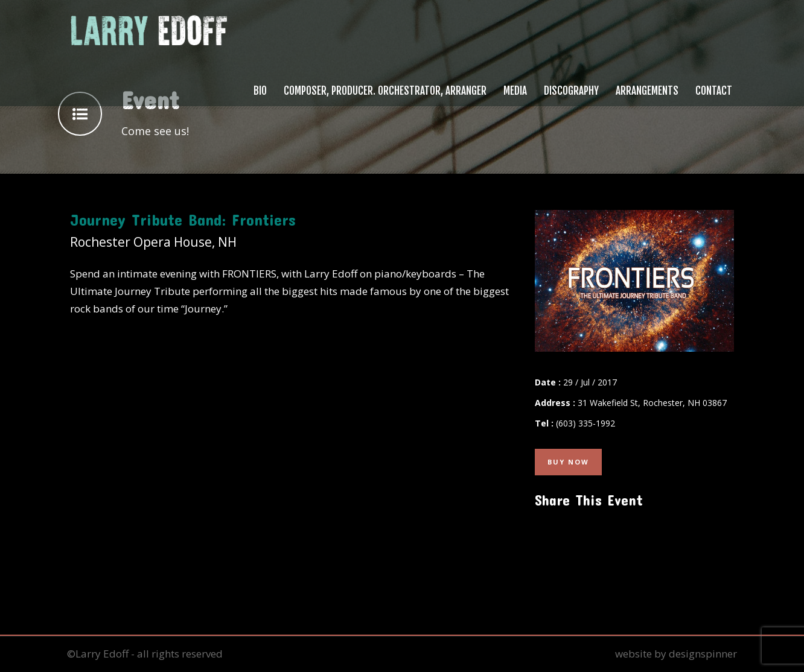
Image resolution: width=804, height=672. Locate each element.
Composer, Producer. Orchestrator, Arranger (385, 91)
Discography (571, 91)
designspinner (703, 654)
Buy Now (568, 462)
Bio (260, 91)
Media (515, 91)
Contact (714, 91)
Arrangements (647, 91)
